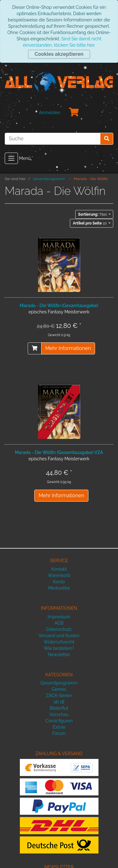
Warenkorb (59, 575)
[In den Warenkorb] (35, 348)
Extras (59, 727)
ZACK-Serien (59, 696)
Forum (59, 733)
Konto (59, 582)
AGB (59, 623)
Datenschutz (59, 629)
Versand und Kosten (59, 636)
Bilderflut (59, 708)
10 (90, 223)
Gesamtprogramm (59, 683)
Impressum (59, 617)
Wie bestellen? (59, 648)
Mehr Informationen (68, 348)
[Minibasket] (74, 113)
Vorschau (59, 714)
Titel (93, 214)
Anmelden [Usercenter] (50, 113)
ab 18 (59, 702)
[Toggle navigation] (11, 158)
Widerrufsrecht (59, 642)
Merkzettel (59, 588)
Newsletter (59, 655)
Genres (59, 689)
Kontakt (59, 569)
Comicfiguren (59, 721)
